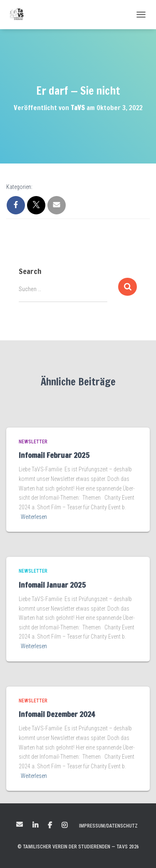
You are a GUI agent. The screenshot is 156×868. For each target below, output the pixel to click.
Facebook (50, 825)
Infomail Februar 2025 (54, 455)
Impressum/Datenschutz (108, 826)
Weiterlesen (34, 517)
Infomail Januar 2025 (52, 585)
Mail (20, 824)
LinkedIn (35, 825)
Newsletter (33, 442)
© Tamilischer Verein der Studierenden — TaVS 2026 (78, 847)
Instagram (64, 825)
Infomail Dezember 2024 (57, 714)
